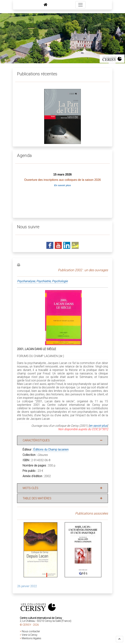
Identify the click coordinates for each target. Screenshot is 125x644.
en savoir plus (98, 426)
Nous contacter (31, 631)
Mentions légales (32, 638)
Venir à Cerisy (30, 635)
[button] (120, 639)
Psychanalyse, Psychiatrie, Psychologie (42, 281)
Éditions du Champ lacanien (51, 450)
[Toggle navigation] (80, 5)
